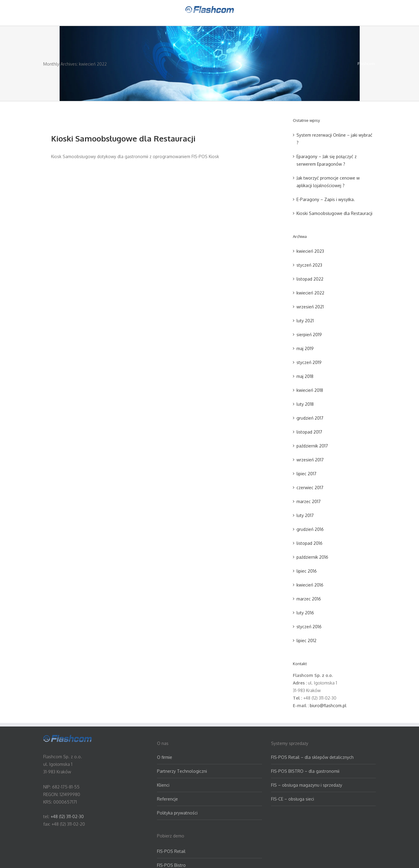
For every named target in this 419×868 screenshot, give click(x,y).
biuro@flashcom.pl (328, 705)
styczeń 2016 (309, 627)
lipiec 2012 (306, 640)
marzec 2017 (309, 501)
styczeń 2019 (309, 362)
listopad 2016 (309, 543)
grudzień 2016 (310, 529)
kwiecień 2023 (310, 251)
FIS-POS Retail (171, 851)
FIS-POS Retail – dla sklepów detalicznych (312, 757)
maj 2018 (305, 376)
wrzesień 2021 (310, 307)
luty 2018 (305, 404)
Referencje (167, 799)
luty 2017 (305, 515)
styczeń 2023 (309, 265)
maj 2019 (305, 348)
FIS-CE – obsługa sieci (293, 799)
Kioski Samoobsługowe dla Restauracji (123, 138)
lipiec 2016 (307, 571)
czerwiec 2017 (310, 488)
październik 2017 (312, 446)
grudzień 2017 (310, 418)
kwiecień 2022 (310, 293)
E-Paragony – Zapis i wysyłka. (326, 199)
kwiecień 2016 (310, 585)
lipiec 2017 (306, 474)
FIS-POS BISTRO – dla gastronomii (305, 771)
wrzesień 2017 (310, 460)
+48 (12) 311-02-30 (67, 816)
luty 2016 (305, 613)
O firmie (165, 757)
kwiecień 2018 (310, 390)
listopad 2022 (310, 279)
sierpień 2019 (309, 335)
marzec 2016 (309, 599)
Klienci (163, 785)
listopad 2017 (309, 432)
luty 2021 (305, 321)
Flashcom (366, 63)
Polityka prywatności (177, 813)
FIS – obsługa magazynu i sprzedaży (307, 785)
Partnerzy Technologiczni (182, 771)
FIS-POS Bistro (171, 865)
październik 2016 (312, 557)
